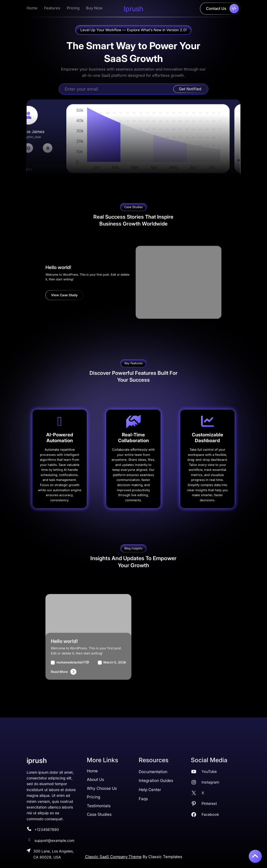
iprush (133, 9)
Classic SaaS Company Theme (113, 857)
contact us (222, 9)
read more (106, 650)
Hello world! (106, 279)
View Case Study (108, 289)
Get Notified (190, 89)
